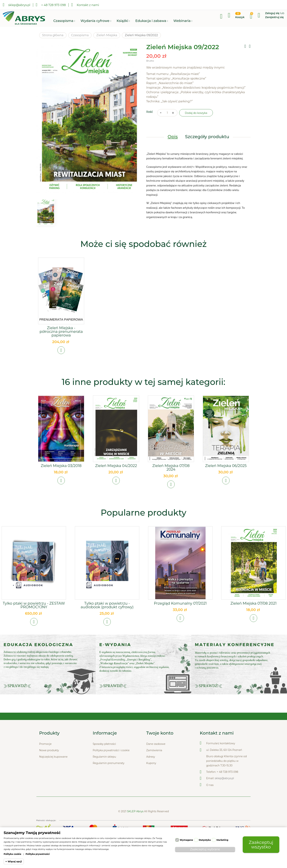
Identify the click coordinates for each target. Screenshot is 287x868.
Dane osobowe (156, 756)
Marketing (222, 840)
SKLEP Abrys (136, 824)
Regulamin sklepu (105, 769)
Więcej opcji (15, 862)
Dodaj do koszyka (196, 116)
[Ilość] (167, 116)
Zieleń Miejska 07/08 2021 (254, 611)
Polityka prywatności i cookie (111, 763)
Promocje (45, 756)
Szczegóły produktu (207, 140)
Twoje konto (160, 745)
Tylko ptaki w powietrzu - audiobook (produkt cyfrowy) (107, 613)
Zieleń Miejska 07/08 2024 (171, 471)
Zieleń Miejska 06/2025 (226, 470)
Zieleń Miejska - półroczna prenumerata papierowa (61, 333)
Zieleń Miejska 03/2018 (61, 470)
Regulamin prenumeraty (109, 775)
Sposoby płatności (104, 756)
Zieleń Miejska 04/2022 (116, 470)
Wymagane (186, 840)
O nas (210, 797)
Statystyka (205, 840)
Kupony (151, 775)
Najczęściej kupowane (53, 769)
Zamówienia (154, 763)
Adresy (151, 769)
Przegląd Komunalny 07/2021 (180, 611)
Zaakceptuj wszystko (261, 845)
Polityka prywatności (38, 854)
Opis (173, 140)
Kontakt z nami (85, 5)
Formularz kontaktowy (221, 756)
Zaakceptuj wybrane (205, 849)
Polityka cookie (12, 854)
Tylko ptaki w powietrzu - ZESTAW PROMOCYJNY (34, 613)
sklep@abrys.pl (224, 791)
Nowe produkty (49, 763)
